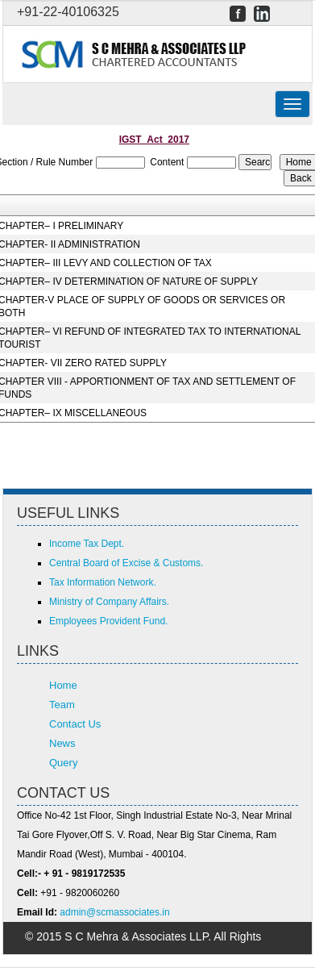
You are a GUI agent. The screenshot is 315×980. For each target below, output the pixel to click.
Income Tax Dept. (87, 544)
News (62, 743)
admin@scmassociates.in (114, 912)
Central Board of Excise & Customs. (126, 563)
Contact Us (75, 724)
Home (63, 685)
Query (63, 763)
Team (62, 705)
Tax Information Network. (103, 582)
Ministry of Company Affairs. (109, 602)
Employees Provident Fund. (108, 621)
